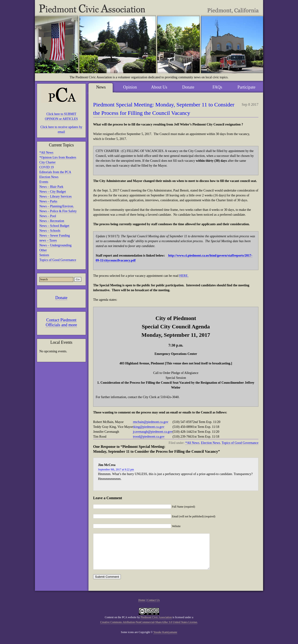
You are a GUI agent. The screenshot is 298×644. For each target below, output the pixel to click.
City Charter (47, 162)
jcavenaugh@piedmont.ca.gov (153, 432)
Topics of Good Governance (58, 260)
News (101, 87)
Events (44, 182)
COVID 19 (47, 167)
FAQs (217, 87)
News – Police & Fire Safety (58, 211)
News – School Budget (54, 226)
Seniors (44, 255)
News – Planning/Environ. (57, 206)
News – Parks (48, 201)
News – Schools (50, 231)
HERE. (184, 276)
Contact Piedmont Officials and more (61, 322)
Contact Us (153, 607)
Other (43, 250)
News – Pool (48, 216)
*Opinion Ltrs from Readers (58, 157)
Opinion (130, 87)
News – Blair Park (51, 187)
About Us (159, 87)
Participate (246, 87)
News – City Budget (53, 192)
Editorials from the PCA (55, 172)
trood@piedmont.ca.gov (149, 437)
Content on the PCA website (121, 624)
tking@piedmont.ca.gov (149, 427)
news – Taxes (48, 240)
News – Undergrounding (55, 245)
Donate (61, 298)
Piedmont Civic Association (156, 624)
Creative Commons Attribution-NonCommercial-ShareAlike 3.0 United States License (149, 629)
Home (142, 607)
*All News (46, 153)
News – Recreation (52, 221)
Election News (49, 177)
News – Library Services (56, 197)
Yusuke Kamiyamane (165, 639)
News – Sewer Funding (55, 236)
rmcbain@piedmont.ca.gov (151, 422)
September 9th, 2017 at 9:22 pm (116, 469)
